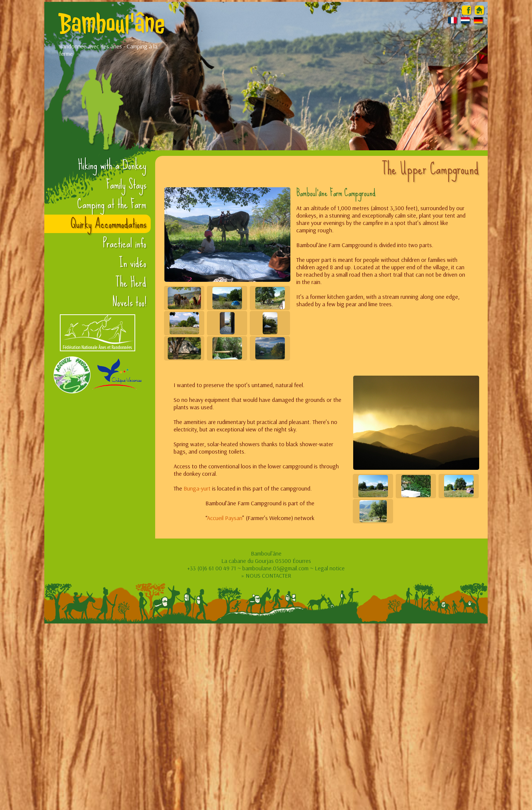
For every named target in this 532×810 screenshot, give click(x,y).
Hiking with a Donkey (112, 165)
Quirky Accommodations (108, 224)
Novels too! (129, 302)
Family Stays (126, 185)
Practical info (125, 243)
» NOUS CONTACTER (266, 575)
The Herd (131, 283)
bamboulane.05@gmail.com (275, 568)
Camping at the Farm (112, 204)
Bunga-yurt (197, 488)
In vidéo (133, 263)
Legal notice (330, 568)
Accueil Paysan (225, 518)
